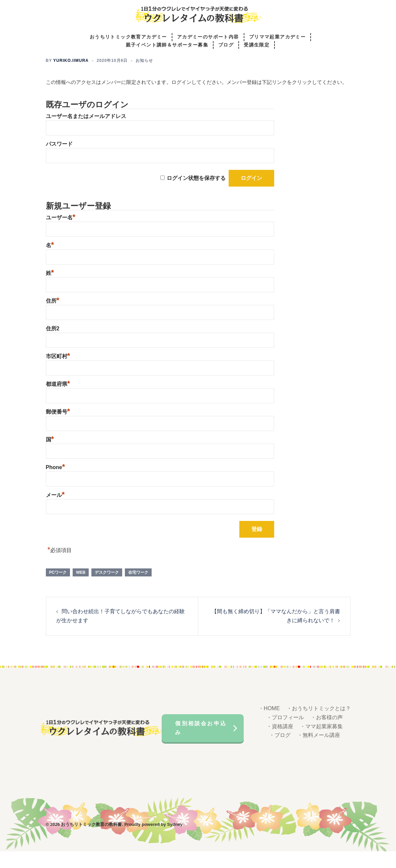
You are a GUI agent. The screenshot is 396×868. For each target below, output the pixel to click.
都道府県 (58, 401)
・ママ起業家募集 (321, 743)
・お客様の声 (327, 734)
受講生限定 (257, 45)
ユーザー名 (61, 234)
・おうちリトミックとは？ (319, 725)
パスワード (59, 161)
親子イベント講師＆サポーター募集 (167, 45)
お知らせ (144, 77)
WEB (81, 589)
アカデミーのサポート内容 (208, 37)
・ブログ (280, 752)
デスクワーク (107, 589)
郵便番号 (58, 428)
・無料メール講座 (319, 752)
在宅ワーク (138, 589)
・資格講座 (280, 743)
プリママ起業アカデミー (277, 37)
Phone (55, 484)
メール (55, 512)
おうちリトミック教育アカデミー (128, 37)
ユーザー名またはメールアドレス (86, 133)
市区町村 (58, 373)
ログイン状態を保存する (196, 195)
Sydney (175, 841)
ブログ (226, 45)
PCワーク (58, 589)
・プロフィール (285, 734)
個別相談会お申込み (201, 745)
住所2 (53, 345)
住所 (53, 317)
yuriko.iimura (71, 77)
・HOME (269, 725)
